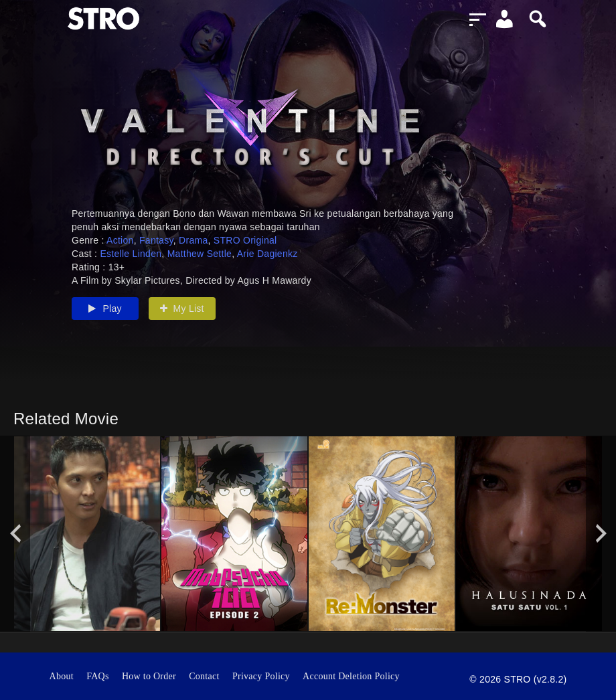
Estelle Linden (131, 254)
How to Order (149, 676)
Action (120, 240)
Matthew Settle (200, 254)
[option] (87, 534)
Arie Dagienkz (267, 254)
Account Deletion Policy (351, 676)
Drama (193, 240)
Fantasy (156, 240)
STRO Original (245, 240)
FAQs (98, 676)
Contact (204, 676)
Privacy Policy (261, 676)
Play (105, 309)
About (62, 676)
